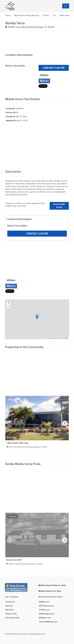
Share (44, 75)
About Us (9, 606)
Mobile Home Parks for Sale (52, 585)
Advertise (10, 610)
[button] (37, 317)
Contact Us (10, 602)
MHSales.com (45, 618)
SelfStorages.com (47, 614)
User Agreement (12, 618)
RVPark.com (44, 610)
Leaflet (52, 338)
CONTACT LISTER (54, 68)
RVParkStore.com (47, 606)
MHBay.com (44, 602)
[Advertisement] (37, 41)
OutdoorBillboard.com (48, 622)
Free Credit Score (59, 206)
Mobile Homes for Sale (50, 591)
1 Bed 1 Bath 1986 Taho (18, 443)
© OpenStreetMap (62, 338)
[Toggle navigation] (66, 6)
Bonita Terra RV (14, 560)
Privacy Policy (11, 614)
